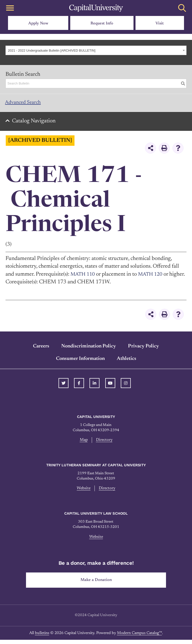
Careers (41, 349)
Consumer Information (80, 361)
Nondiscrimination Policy (89, 349)
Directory (105, 443)
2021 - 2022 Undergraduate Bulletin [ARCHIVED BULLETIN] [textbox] (52, 50)
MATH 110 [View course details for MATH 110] (84, 277)
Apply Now (38, 23)
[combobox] (96, 50)
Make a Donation (96, 584)
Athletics (126, 361)
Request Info (102, 23)
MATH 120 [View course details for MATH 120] (154, 277)
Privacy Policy (143, 349)
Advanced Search (25, 103)
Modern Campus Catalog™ (139, 637)
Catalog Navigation (35, 123)
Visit (160, 23)
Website (83, 491)
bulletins (42, 637)
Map (83, 443)
